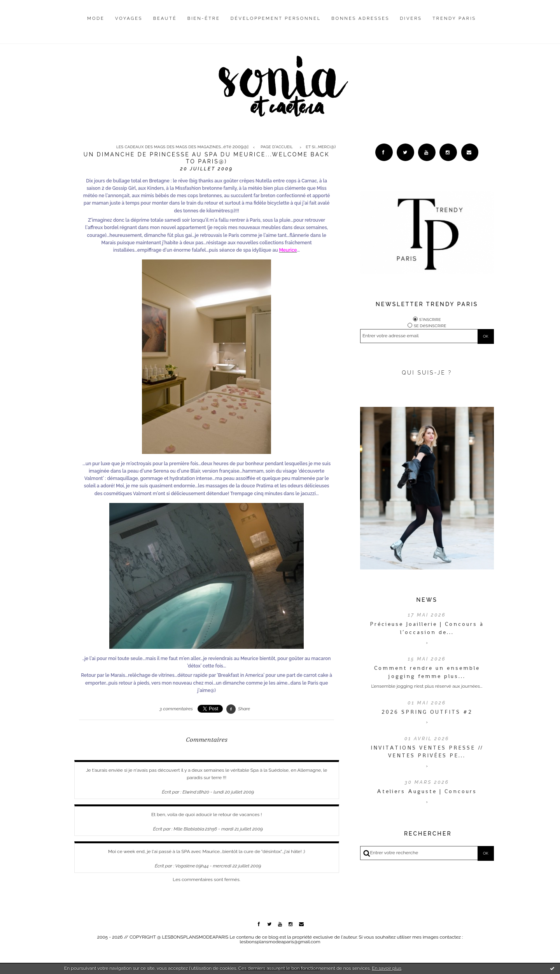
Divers (411, 18)
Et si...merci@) (321, 147)
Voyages (129, 18)
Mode (96, 18)
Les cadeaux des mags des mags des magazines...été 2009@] (182, 147)
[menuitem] (96, 25)
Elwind (189, 792)
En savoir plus (387, 968)
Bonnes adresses (360, 18)
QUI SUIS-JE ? (427, 373)
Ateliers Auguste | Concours (427, 791)
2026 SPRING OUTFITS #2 (427, 712)
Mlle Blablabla (189, 829)
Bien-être (204, 18)
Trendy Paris (454, 18)
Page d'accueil (277, 147)
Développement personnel (276, 18)
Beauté (165, 18)
